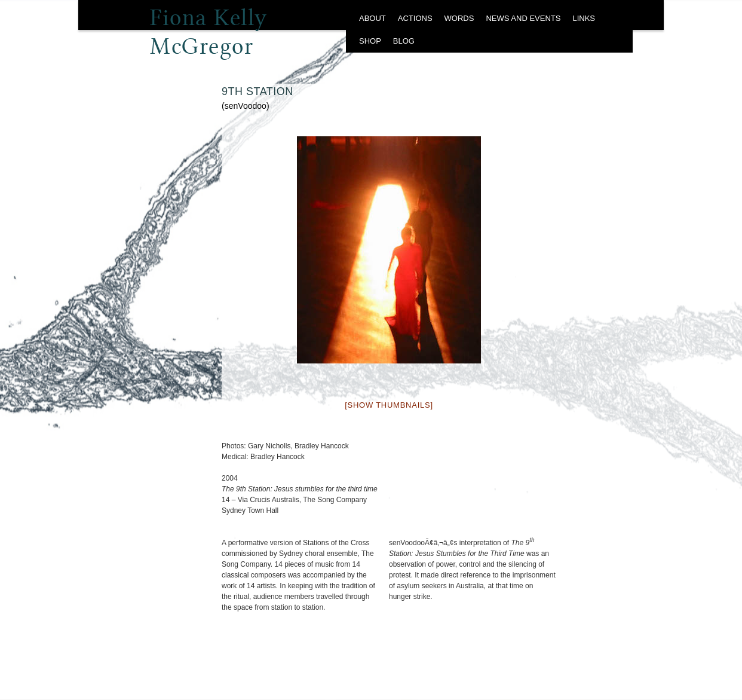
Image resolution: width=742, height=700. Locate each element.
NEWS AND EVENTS (523, 18)
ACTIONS (415, 18)
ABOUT (372, 18)
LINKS (584, 18)
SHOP (370, 41)
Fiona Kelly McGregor (209, 21)
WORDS (459, 18)
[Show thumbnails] (389, 405)
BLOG (404, 41)
